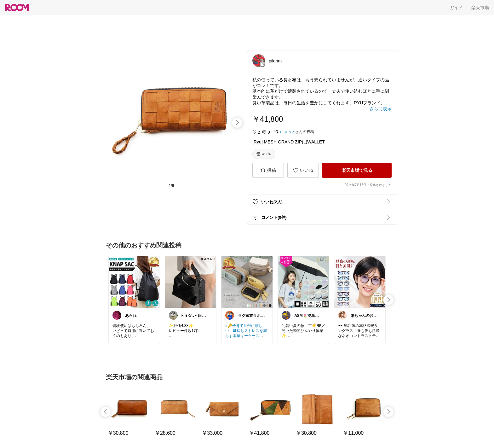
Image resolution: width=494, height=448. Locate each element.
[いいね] (303, 170)
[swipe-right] (237, 123)
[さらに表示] (381, 109)
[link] (134, 282)
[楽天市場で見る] (357, 170)
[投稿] (268, 170)
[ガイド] (456, 8)
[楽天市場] (480, 8)
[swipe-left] (106, 412)
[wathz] (264, 154)
